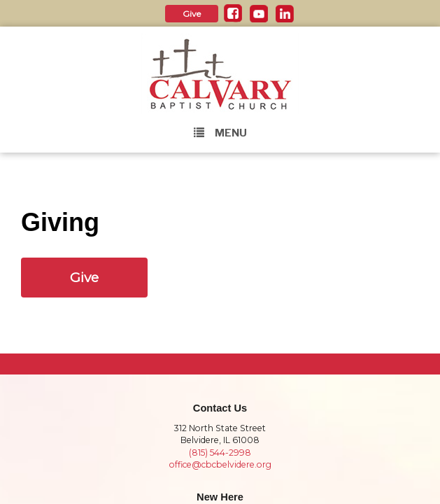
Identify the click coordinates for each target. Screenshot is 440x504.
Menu (220, 133)
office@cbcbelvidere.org (220, 464)
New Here (220, 497)
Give (192, 14)
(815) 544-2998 (220, 453)
